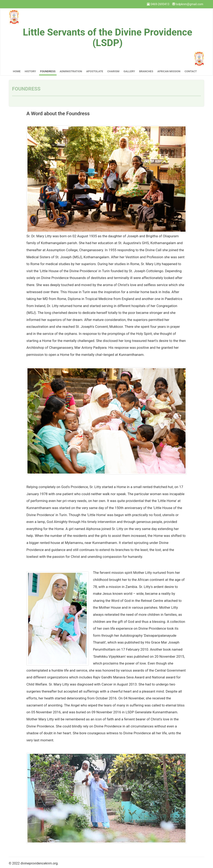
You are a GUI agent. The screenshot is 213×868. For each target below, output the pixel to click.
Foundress (48, 71)
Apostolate (95, 71)
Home (17, 71)
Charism (113, 71)
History (30, 71)
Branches (146, 71)
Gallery (129, 71)
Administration (71, 71)
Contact (191, 71)
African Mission (169, 71)
